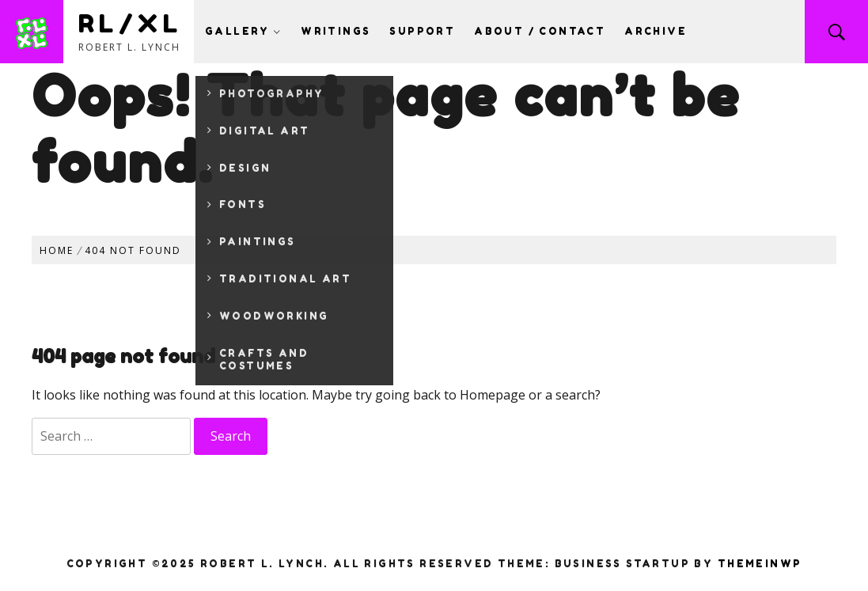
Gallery (243, 31)
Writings (335, 31)
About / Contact (540, 31)
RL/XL (130, 23)
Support (422, 31)
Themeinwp (760, 564)
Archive (656, 31)
